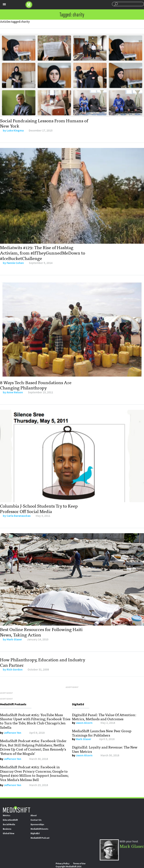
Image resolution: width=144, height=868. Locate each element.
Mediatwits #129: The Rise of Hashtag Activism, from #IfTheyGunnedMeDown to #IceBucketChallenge (43, 253)
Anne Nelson (15, 392)
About (34, 815)
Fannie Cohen (15, 263)
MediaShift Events (39, 829)
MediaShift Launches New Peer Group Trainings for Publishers (102, 733)
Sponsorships (37, 824)
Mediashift (29, 5)
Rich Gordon (15, 669)
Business (7, 829)
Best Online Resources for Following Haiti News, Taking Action (41, 632)
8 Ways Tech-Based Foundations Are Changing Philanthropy (36, 385)
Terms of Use (79, 864)
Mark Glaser (14, 639)
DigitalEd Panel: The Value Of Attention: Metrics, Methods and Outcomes (104, 717)
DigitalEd (35, 833)
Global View (9, 833)
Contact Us (36, 820)
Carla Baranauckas (19, 516)
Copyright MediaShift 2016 (69, 867)
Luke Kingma (15, 130)
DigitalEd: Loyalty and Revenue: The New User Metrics (105, 749)
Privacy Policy (63, 864)
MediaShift (16, 809)
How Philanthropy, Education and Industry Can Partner (43, 662)
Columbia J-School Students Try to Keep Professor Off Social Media (39, 508)
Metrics (6, 815)
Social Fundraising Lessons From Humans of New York (44, 123)
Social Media (9, 824)
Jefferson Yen (12, 733)
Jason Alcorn (84, 723)
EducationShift (10, 820)
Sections (4, 4)
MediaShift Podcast (40, 838)
